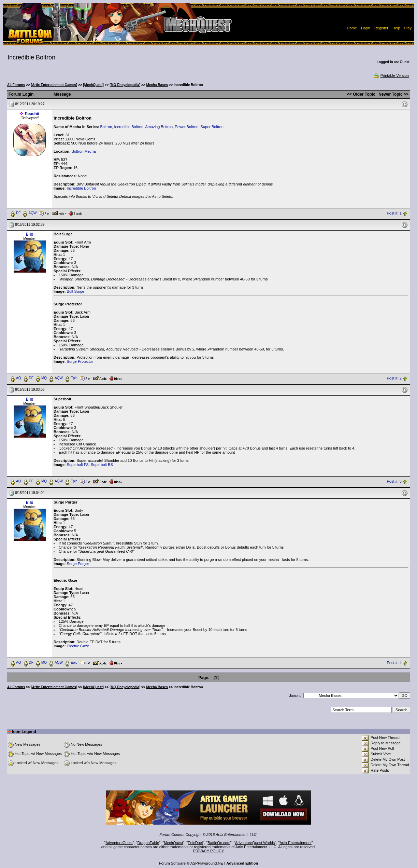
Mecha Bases (157, 85)
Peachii (32, 114)
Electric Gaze (78, 646)
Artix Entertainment (296, 843)
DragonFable (148, 843)
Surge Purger (78, 564)
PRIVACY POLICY (209, 851)
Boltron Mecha (84, 151)
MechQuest (173, 843)
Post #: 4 (394, 663)
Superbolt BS (102, 465)
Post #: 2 (394, 378)
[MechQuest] (93, 85)
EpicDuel (195, 843)
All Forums (16, 85)
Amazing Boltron (159, 127)
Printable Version (391, 75)
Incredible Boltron (129, 127)
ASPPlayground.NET (208, 863)
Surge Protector (80, 361)
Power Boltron (186, 127)
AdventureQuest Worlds (255, 843)
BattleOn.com (219, 843)
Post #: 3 (394, 481)
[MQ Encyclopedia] (125, 85)
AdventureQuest (119, 843)
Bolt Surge (76, 291)
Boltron (106, 127)
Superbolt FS (78, 465)
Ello (30, 234)
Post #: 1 (394, 213)
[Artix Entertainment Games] (54, 85)
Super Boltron (212, 127)
